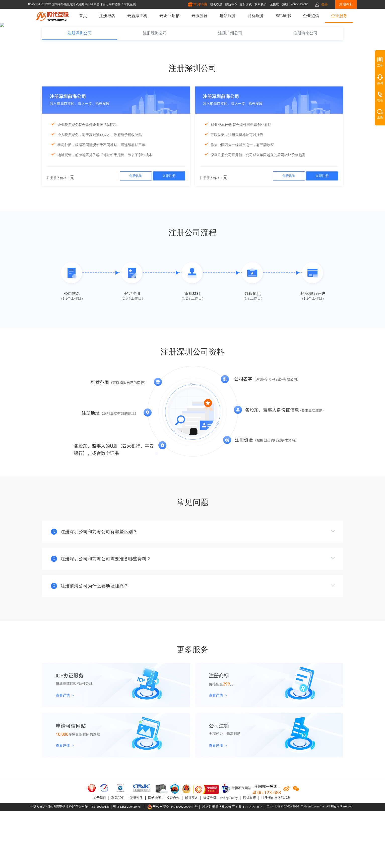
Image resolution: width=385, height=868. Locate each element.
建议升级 (210, 855)
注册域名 (107, 16)
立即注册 (169, 233)
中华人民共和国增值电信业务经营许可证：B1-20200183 (70, 863)
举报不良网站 (236, 845)
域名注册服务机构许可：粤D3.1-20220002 (232, 864)
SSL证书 (283, 16)
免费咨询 (136, 233)
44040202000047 (182, 863)
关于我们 (100, 855)
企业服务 (339, 16)
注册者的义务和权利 (276, 855)
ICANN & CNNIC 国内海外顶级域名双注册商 (58, 4)
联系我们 (118, 855)
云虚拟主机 (137, 16)
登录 (325, 5)
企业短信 (311, 16)
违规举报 (249, 855)
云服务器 (200, 16)
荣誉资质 (136, 855)
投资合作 (173, 855)
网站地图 (155, 855)
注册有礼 (346, 4)
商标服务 (256, 16)
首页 (83, 16)
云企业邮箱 (169, 16)
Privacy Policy (228, 855)
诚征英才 (191, 855)
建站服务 (228, 16)
